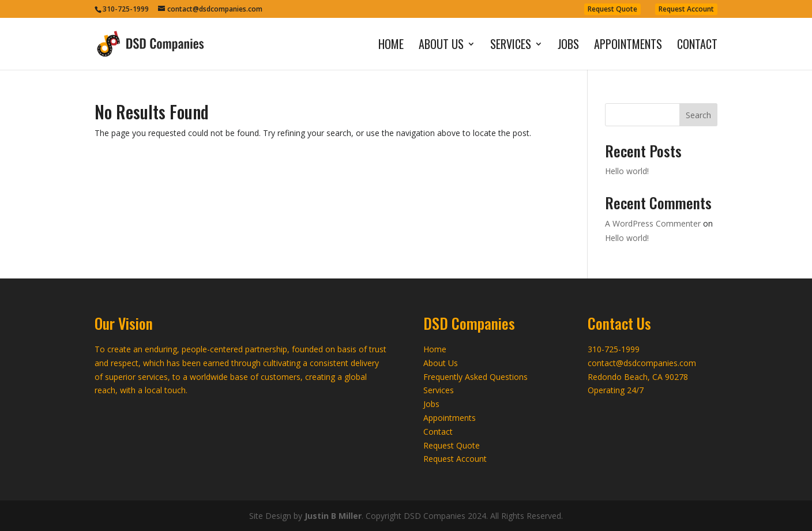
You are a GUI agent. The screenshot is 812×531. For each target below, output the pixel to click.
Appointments (628, 46)
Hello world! (627, 171)
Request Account (686, 9)
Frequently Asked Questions (475, 377)
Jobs (568, 46)
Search (698, 115)
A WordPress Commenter (653, 223)
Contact (697, 46)
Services (511, 46)
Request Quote (612, 9)
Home (391, 46)
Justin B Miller (333, 516)
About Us (441, 46)
